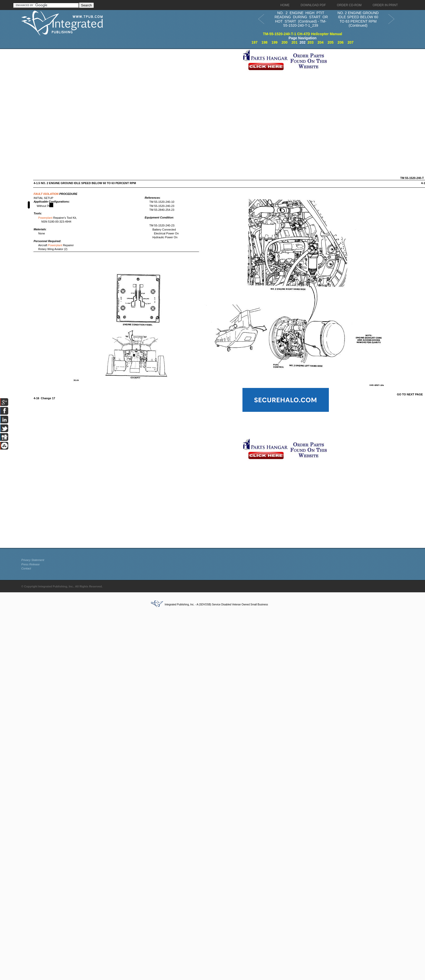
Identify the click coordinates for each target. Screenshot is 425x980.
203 (310, 42)
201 (295, 42)
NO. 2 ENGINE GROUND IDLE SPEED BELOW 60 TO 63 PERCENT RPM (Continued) (358, 19)
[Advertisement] (71, 102)
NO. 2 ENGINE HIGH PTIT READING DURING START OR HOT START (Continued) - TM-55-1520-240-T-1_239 (301, 19)
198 (264, 42)
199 (274, 42)
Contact (26, 568)
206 (341, 42)
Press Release (31, 564)
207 (351, 42)
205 (331, 42)
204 (320, 42)
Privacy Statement (33, 560)
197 (254, 42)
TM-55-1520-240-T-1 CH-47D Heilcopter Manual (303, 34)
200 (284, 42)
